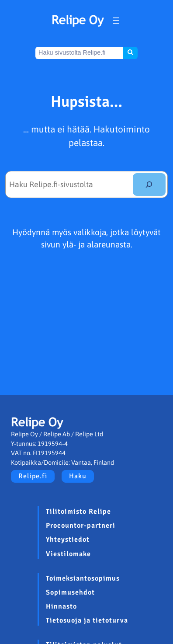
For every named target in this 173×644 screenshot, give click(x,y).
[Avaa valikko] (116, 21)
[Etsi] (149, 184)
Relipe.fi (33, 476)
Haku (78, 476)
